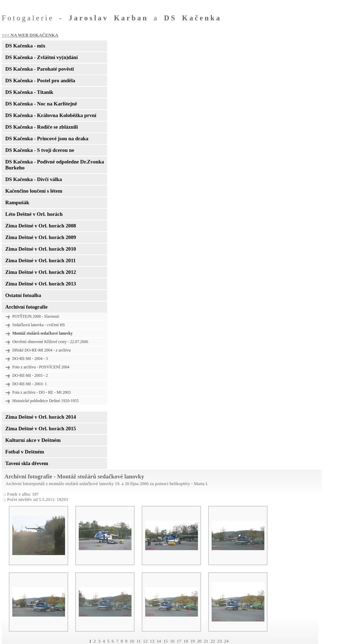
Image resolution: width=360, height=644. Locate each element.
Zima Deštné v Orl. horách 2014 (41, 417)
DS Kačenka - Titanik (29, 92)
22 (213, 641)
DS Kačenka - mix (25, 46)
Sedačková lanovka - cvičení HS (39, 325)
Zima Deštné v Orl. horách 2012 (41, 272)
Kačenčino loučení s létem (34, 191)
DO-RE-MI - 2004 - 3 (30, 359)
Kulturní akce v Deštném (33, 440)
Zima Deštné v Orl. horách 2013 (41, 284)
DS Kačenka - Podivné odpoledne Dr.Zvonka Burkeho (55, 165)
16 (172, 641)
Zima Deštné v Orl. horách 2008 (41, 226)
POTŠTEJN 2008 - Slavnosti (36, 316)
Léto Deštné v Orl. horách (34, 214)
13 (152, 641)
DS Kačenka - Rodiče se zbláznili (41, 127)
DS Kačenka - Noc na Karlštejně (41, 104)
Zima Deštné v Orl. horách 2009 (41, 237)
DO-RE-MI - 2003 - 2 (30, 375)
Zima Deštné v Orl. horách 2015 (41, 429)
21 (206, 641)
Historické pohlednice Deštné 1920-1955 (46, 401)
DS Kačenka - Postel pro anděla (40, 80)
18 (186, 641)
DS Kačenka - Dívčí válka (34, 179)
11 (139, 641)
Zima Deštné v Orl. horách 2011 (40, 260)
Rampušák (17, 202)
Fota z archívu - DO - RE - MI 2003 (41, 392)
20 (199, 641)
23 (220, 641)
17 (179, 641)
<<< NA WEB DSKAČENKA (30, 35)
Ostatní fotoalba (23, 295)
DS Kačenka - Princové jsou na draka (47, 139)
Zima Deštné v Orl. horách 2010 (41, 249)
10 (132, 641)
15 (165, 641)
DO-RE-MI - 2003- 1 (30, 384)
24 (226, 641)
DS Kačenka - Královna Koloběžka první (51, 115)
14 (159, 641)
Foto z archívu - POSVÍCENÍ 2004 (41, 367)
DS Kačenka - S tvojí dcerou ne (40, 150)
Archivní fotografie (26, 307)
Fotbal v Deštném (25, 452)
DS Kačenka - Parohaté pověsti (40, 69)
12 (145, 641)
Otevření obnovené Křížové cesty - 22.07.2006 (50, 342)
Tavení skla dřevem (27, 463)
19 (192, 641)
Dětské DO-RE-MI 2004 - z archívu (41, 350)
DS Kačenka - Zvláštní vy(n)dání (41, 57)
